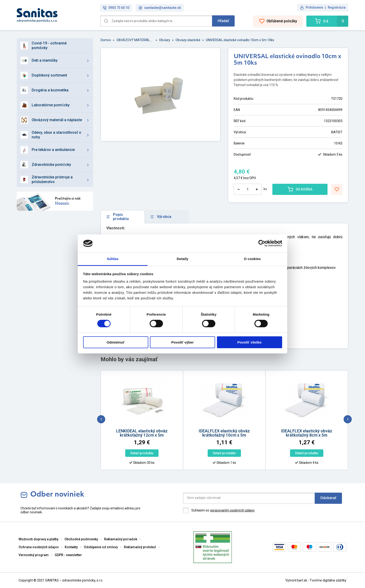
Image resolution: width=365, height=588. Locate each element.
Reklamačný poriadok (121, 539)
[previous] (101, 419)
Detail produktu (107, 453)
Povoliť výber (182, 342)
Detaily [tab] (182, 259)
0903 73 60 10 (116, 8)
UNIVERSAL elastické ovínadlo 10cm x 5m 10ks (240, 40)
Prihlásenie (314, 7)
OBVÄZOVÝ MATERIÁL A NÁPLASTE (135, 40)
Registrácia (337, 7)
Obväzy (165, 40)
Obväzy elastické (188, 40)
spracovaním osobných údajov (232, 510)
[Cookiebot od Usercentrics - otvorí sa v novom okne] (262, 243)
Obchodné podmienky (81, 539)
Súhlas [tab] (113, 259)
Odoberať (328, 498)
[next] (348, 419)
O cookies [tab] (252, 259)
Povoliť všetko (250, 342)
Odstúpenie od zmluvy (101, 547)
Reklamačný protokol (140, 547)
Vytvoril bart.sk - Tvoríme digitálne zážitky (316, 580)
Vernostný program (34, 555)
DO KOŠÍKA (300, 189)
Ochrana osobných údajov (39, 547)
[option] (107, 423)
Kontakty (71, 547)
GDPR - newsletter (68, 555)
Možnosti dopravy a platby (39, 539)
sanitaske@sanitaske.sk (160, 8)
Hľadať (223, 21)
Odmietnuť (116, 342)
